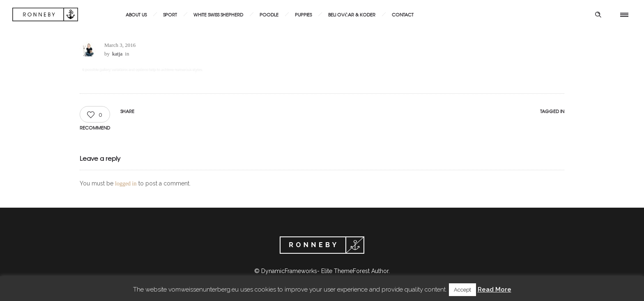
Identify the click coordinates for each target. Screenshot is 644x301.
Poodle (269, 14)
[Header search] (598, 15)
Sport (170, 14)
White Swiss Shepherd (218, 14)
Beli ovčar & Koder (352, 14)
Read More (494, 289)
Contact (403, 14)
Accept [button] (462, 290)
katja (117, 54)
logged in (126, 184)
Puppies (303, 14)
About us (136, 14)
